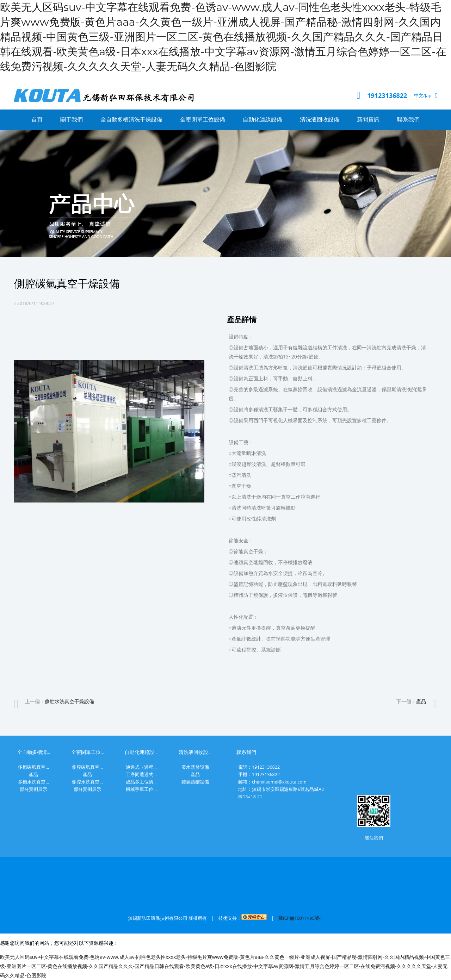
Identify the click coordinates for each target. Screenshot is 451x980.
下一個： (411, 701)
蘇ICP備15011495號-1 (301, 918)
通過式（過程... (141, 767)
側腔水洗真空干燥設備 (69, 701)
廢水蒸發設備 (195, 767)
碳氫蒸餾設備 (195, 782)
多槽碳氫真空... (33, 767)
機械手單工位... (141, 789)
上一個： (60, 701)
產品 (421, 701)
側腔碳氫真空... (87, 767)
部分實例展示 (33, 789)
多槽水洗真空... (33, 782)
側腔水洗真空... (87, 782)
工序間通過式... (141, 775)
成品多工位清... (141, 782)
